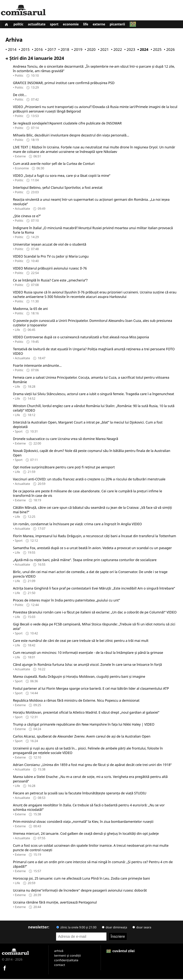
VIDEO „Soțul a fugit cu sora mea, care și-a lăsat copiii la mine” (61, 176)
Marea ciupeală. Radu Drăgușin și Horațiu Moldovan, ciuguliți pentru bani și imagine (79, 677)
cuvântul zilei (121, 952)
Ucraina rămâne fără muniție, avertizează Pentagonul (55, 903)
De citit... (20, 96)
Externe (104, 25)
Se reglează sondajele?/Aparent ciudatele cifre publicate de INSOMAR (67, 124)
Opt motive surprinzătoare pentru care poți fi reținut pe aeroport (64, 468)
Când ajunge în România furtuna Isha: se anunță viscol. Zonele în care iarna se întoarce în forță (87, 665)
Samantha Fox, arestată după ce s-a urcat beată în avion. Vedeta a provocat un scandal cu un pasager (92, 549)
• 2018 (63, 50)
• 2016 (37, 50)
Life (90, 25)
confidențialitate (66, 961)
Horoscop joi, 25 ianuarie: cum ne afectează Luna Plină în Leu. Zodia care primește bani (81, 879)
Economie (75, 25)
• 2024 (142, 50)
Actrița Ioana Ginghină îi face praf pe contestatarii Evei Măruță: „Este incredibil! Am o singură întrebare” (94, 589)
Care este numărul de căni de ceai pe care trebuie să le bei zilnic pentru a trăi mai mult (81, 641)
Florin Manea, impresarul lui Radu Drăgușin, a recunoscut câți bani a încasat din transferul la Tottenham (94, 537)
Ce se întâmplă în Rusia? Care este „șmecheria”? (50, 281)
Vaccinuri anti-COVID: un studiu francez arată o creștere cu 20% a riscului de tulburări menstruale (89, 480)
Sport (57, 25)
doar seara (142, 928)
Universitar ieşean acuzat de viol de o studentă (49, 245)
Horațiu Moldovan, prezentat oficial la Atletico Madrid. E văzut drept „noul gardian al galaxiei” (86, 713)
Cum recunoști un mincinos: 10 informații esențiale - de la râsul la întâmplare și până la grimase (88, 653)
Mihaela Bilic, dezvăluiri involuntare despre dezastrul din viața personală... (71, 136)
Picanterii (124, 25)
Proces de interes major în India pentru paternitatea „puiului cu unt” (66, 601)
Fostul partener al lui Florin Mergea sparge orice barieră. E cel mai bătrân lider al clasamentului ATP (91, 689)
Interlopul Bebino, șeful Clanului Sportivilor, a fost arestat (58, 188)
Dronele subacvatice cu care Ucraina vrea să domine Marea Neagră (65, 439)
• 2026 (168, 50)
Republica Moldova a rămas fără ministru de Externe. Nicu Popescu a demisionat (76, 701)
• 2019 (76, 50)
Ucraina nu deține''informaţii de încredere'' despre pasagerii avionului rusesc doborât (80, 891)
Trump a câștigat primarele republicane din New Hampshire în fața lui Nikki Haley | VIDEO (84, 725)
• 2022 (116, 50)
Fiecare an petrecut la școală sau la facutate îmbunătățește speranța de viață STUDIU (80, 794)
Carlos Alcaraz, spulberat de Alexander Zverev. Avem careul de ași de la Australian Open (82, 737)
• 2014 (10, 50)
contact (60, 966)
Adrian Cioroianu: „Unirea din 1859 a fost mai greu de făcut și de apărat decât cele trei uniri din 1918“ (92, 765)
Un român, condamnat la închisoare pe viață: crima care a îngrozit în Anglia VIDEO (77, 525)
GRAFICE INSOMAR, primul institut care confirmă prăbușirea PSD (64, 84)
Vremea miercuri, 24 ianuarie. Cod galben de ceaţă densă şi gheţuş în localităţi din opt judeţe (86, 834)
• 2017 (50, 50)
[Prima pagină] (7, 25)
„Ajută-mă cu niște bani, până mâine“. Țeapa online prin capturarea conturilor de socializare (85, 561)
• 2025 (155, 50)
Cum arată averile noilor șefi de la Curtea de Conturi (54, 164)
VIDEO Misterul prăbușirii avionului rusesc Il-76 (50, 269)
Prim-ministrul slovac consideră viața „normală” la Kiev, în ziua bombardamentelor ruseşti (83, 822)
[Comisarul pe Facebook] (5, 969)
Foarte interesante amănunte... (37, 366)
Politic (20, 25)
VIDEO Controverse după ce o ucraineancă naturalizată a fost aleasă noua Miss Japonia (81, 338)
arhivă (59, 951)
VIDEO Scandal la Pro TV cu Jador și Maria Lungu (51, 257)
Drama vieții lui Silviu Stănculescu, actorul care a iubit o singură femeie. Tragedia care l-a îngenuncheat (93, 395)
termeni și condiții (67, 956)
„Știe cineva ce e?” (27, 217)
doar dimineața (115, 928)
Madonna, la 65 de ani (30, 309)
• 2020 (89, 50)
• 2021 (102, 50)
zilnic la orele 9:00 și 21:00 (76, 928)
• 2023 (129, 50)
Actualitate (39, 25)
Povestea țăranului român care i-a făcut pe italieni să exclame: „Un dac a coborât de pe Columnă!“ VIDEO (95, 613)
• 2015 (23, 50)
